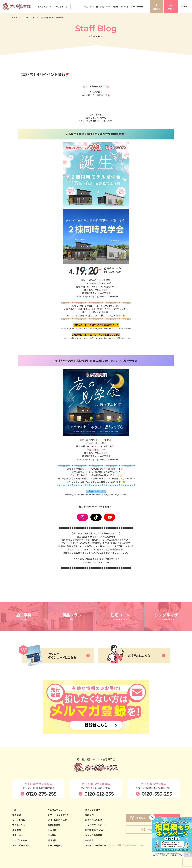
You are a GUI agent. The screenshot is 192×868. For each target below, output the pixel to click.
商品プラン (89, 6)
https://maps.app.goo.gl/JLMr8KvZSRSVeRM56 (97, 296)
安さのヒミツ (19, 825)
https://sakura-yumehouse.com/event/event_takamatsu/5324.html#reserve (97, 328)
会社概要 (89, 840)
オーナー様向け (138, 6)
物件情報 (124, 6)
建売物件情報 (54, 825)
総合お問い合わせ (94, 820)
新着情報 (17, 815)
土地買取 (52, 835)
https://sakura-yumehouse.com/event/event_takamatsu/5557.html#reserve (97, 338)
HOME (15, 18)
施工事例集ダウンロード (97, 830)
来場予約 (89, 815)
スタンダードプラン (22, 845)
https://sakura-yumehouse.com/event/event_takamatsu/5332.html (97, 494)
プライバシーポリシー (96, 845)
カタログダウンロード (96, 825)
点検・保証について (57, 820)
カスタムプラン (55, 810)
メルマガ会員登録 (94, 835)
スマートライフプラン (58, 815)
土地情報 (52, 830)
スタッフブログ (29, 18)
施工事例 (100, 6)
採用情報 (52, 840)
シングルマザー (20, 840)
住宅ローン (18, 835)
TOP (14, 810)
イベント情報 (112, 6)
